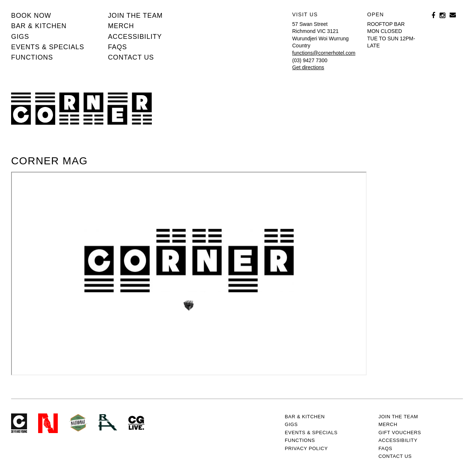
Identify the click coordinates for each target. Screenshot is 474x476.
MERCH (121, 26)
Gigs (20, 37)
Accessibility (135, 37)
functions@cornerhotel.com (324, 53)
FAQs (117, 47)
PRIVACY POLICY (306, 448)
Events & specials (48, 47)
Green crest (78, 423)
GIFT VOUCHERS (400, 433)
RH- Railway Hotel (108, 422)
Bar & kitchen (39, 26)
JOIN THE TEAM (135, 16)
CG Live (136, 423)
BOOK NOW (31, 16)
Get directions (308, 67)
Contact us (131, 57)
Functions (32, 57)
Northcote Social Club (48, 423)
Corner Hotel (81, 109)
